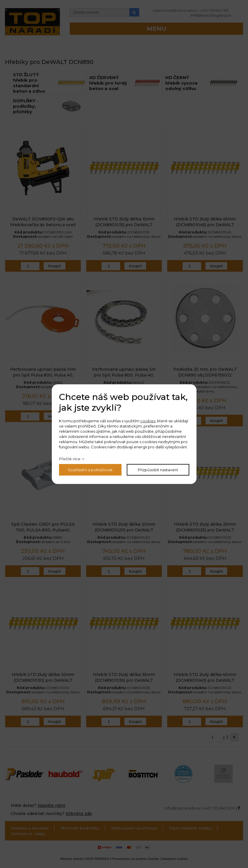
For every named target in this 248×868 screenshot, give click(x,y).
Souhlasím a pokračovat (90, 470)
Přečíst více (70, 459)
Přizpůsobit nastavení (158, 470)
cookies (148, 421)
